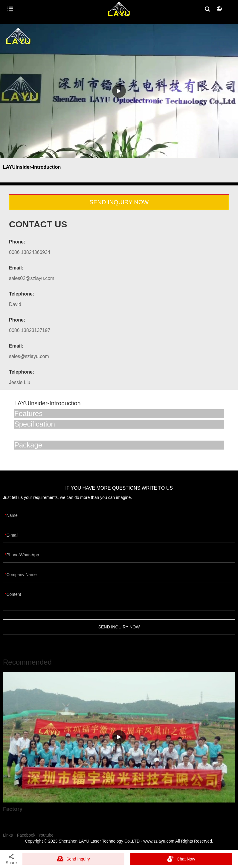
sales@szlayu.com (29, 356)
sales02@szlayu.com (32, 278)
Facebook (26, 835)
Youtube (46, 835)
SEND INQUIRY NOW (119, 202)
